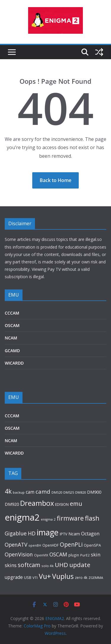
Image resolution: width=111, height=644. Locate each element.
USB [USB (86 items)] (28, 578)
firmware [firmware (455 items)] (70, 518)
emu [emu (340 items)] (76, 504)
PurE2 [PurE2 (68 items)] (85, 555)
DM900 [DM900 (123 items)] (94, 492)
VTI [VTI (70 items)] (35, 578)
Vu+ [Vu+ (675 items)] (45, 576)
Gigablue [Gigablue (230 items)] (16, 533)
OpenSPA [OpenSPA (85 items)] (92, 545)
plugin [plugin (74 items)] (74, 555)
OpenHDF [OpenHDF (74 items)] (50, 545)
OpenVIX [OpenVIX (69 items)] (41, 555)
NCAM (11, 338)
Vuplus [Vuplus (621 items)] (63, 576)
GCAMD (12, 351)
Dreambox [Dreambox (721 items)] (37, 503)
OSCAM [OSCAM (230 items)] (58, 554)
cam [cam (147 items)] (30, 492)
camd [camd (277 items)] (43, 491)
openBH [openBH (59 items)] (35, 545)
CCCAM (12, 313)
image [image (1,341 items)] (48, 532)
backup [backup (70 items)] (19, 492)
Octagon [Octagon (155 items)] (90, 534)
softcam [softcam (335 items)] (29, 565)
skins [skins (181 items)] (11, 565)
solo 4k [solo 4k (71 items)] (48, 566)
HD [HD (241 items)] (32, 533)
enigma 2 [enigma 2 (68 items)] (48, 519)
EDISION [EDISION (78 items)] (62, 504)
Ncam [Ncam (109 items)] (74, 534)
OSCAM (12, 325)
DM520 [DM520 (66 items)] (57, 492)
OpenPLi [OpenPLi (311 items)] (71, 544)
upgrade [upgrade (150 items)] (14, 577)
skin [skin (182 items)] (96, 554)
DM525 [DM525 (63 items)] (69, 492)
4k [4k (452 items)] (8, 491)
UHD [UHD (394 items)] (61, 565)
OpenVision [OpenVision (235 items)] (19, 554)
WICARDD (14, 363)
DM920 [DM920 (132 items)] (12, 504)
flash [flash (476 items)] (92, 518)
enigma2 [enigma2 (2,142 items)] (22, 517)
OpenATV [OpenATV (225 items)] (16, 545)
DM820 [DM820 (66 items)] (81, 492)
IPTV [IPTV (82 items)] (63, 534)
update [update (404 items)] (80, 565)
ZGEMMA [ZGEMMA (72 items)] (96, 578)
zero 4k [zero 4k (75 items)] (81, 577)
